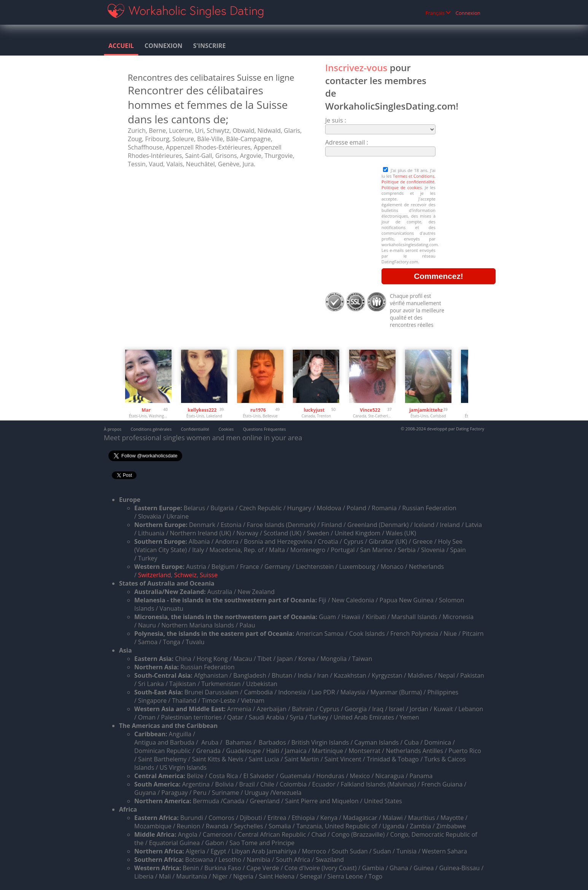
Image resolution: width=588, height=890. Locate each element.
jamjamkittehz (426, 410)
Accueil (121, 46)
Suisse (209, 575)
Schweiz (185, 575)
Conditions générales (151, 429)
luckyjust (314, 410)
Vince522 (370, 410)
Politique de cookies (402, 187)
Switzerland (154, 575)
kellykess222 (202, 410)
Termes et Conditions (414, 176)
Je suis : (336, 120)
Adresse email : (347, 142)
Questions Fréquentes (265, 429)
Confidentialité (195, 429)
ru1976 (258, 410)
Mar (146, 410)
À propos (113, 429)
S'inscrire (210, 46)
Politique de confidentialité (408, 182)
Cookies (226, 429)
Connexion (468, 13)
